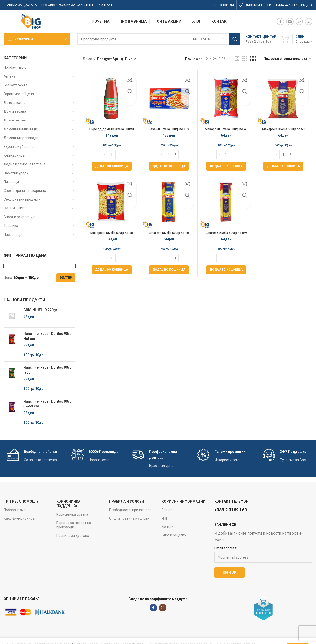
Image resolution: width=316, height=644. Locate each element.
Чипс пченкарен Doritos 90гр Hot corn (47, 336)
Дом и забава (15, 111)
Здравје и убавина (19, 147)
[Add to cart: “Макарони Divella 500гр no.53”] (283, 166)
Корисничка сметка (72, 514)
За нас (167, 510)
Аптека (10, 76)
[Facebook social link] (280, 21)
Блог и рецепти (174, 535)
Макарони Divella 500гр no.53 (284, 129)
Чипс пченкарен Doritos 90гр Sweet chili (47, 404)
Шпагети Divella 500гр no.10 (169, 233)
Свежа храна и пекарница (25, 191)
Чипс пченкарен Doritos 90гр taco (47, 370)
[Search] (159, 39)
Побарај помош (16, 510)
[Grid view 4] (253, 59)
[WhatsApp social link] (299, 21)
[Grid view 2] (237, 59)
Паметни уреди (16, 173)
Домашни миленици (20, 129)
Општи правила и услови (129, 518)
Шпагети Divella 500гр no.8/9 (226, 233)
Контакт (168, 527)
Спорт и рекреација (20, 217)
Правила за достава (73, 536)
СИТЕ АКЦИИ (14, 208)
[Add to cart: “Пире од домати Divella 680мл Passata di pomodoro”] (112, 166)
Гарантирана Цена (19, 94)
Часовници (13, 235)
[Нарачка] (288, 59)
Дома (88, 59)
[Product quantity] (112, 154)
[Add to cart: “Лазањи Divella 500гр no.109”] (169, 166)
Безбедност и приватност (130, 510)
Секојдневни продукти (22, 199)
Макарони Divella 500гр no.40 (226, 129)
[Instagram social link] (163, 608)
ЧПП (165, 518)
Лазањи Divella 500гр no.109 (169, 129)
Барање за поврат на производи (74, 525)
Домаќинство (15, 120)
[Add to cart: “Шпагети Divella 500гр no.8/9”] (226, 270)
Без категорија (16, 85)
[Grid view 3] (245, 59)
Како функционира (19, 518)
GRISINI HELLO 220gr (40, 310)
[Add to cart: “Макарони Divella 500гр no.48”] (112, 270)
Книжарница (14, 155)
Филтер (66, 278)
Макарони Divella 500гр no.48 (111, 233)
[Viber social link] (309, 21)
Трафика (11, 226)
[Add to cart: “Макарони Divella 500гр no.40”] (226, 166)
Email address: (226, 548)
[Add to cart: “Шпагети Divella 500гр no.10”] (169, 270)
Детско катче (15, 103)
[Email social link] (290, 21)
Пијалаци (11, 182)
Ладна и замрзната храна (25, 164)
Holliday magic (15, 67)
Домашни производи (21, 138)
